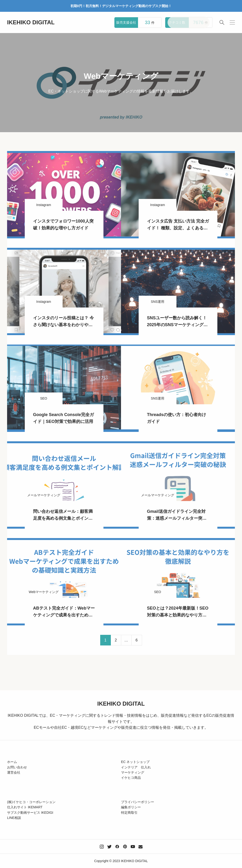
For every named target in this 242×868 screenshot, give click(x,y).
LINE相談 (14, 818)
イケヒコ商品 (131, 778)
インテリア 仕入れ (136, 767)
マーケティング (133, 772)
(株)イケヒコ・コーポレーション (31, 802)
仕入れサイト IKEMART (25, 807)
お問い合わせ (17, 767)
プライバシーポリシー (138, 802)
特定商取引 (129, 813)
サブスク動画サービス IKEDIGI (30, 813)
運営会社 (14, 772)
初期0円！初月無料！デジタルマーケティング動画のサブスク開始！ (121, 6)
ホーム (12, 762)
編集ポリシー (131, 807)
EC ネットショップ (135, 762)
